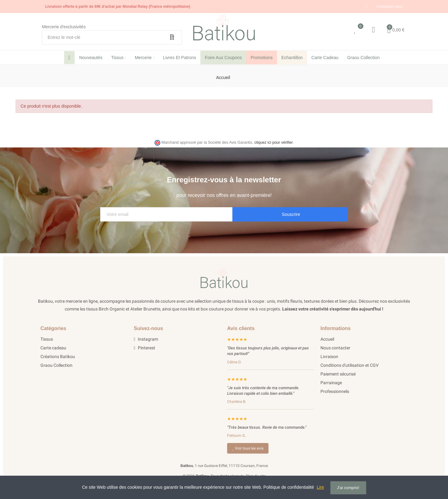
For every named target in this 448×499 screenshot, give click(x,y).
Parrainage (331, 383)
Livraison (329, 357)
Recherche (172, 37)
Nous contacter (335, 348)
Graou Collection (56, 365)
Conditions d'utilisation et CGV (350, 365)
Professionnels (335, 391)
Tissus (47, 339)
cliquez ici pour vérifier (274, 142)
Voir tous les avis (248, 448)
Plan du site (256, 476)
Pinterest (145, 348)
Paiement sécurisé (338, 374)
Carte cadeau (53, 348)
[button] (390, 7)
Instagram (146, 339)
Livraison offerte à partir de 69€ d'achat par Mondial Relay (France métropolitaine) (118, 7)
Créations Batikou (58, 357)
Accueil (327, 339)
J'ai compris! (348, 488)
